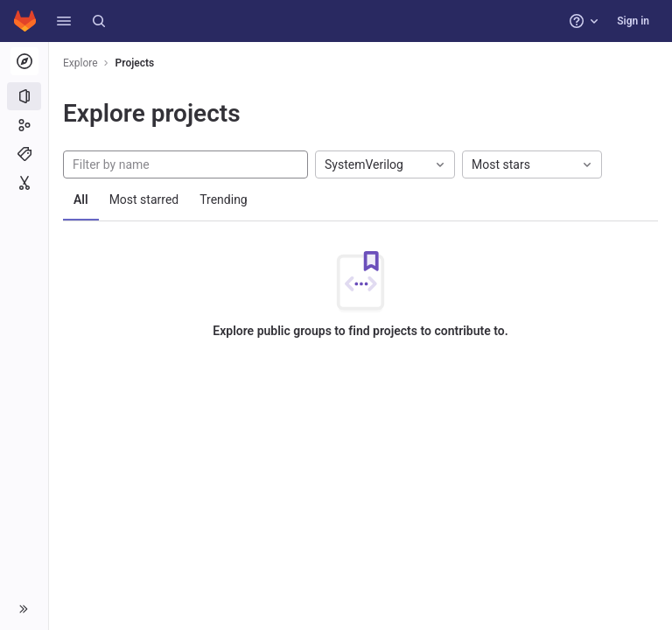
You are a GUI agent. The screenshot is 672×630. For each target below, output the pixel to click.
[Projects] (24, 96)
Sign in (633, 21)
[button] (64, 21)
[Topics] (24, 154)
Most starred (144, 199)
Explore (80, 63)
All (81, 199)
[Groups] (24, 125)
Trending (224, 199)
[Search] (99, 21)
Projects (135, 63)
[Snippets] (24, 183)
